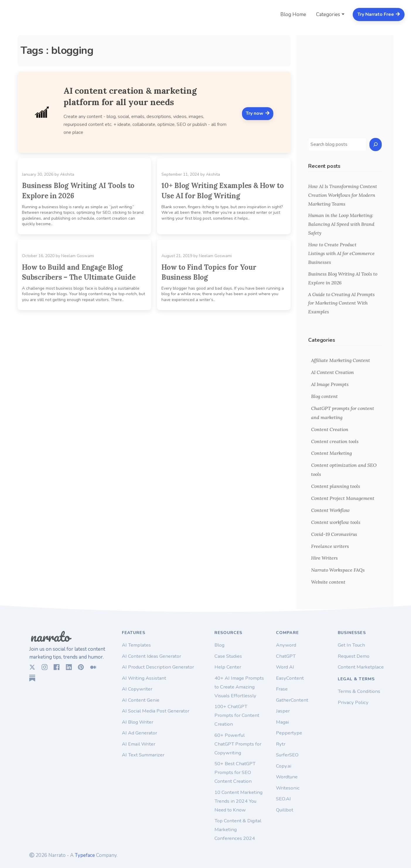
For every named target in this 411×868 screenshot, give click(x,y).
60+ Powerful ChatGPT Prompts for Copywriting (238, 744)
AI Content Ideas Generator (151, 656)
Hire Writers (324, 558)
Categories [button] (328, 14)
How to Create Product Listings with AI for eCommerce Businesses (341, 253)
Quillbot (285, 810)
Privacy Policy (353, 702)
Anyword (286, 645)
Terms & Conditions (359, 691)
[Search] (376, 145)
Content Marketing (331, 453)
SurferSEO (287, 755)
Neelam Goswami (78, 256)
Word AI (285, 667)
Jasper (283, 711)
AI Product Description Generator (158, 667)
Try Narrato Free (379, 14)
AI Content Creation (332, 372)
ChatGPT (286, 656)
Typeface (85, 855)
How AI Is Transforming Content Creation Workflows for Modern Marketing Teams (343, 195)
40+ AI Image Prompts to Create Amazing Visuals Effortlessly (239, 687)
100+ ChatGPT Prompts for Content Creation (237, 715)
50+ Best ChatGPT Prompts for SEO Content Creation (235, 772)
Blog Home (293, 14)
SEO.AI (283, 799)
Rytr (281, 744)
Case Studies (228, 656)
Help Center (228, 667)
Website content (328, 582)
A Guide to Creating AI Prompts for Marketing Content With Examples (341, 303)
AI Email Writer (139, 744)
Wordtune (287, 777)
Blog (219, 645)
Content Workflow (330, 510)
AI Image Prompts (330, 384)
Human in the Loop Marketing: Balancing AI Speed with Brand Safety (341, 224)
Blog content (324, 396)
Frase (282, 689)
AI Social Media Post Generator (156, 711)
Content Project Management (343, 498)
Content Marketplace (361, 667)
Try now (258, 113)
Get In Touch (351, 645)
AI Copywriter (137, 689)
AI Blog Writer (138, 722)
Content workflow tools (336, 522)
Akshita (67, 174)
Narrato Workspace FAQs (338, 570)
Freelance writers (330, 546)
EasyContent (290, 678)
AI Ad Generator (139, 733)
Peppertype (289, 733)
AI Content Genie (141, 700)
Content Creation (330, 429)
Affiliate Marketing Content (341, 360)
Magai (282, 722)
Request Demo (354, 656)
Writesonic (288, 788)
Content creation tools (335, 441)
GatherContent (292, 700)
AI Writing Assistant (144, 678)
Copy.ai (284, 766)
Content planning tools (336, 486)
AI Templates (136, 645)
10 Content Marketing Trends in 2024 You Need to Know (238, 801)
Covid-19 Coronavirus (334, 534)
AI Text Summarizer (143, 755)
